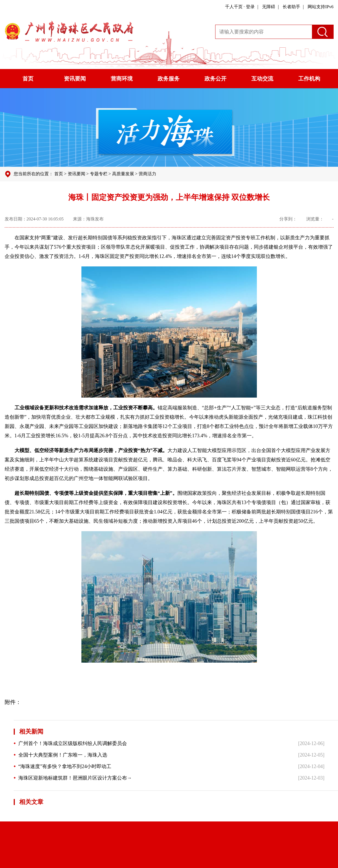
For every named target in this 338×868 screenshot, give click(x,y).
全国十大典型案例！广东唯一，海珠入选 (60, 755)
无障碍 (269, 7)
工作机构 (309, 79)
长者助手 (291, 7)
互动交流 (262, 79)
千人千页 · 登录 (240, 7)
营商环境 (122, 79)
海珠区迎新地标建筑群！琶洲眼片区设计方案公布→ (73, 778)
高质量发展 (123, 174)
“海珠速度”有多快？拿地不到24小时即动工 (63, 766)
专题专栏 (99, 174)
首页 (28, 79)
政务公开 (215, 79)
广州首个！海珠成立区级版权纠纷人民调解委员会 (70, 743)
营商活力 (147, 174)
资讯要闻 (75, 79)
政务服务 (169, 79)
